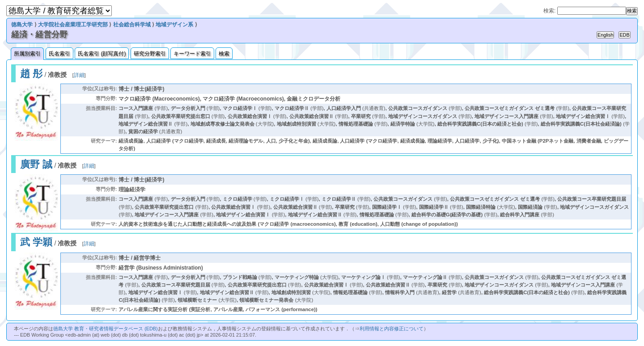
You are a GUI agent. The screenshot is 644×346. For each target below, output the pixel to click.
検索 (224, 54)
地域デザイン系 (174, 25)
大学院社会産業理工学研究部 (73, 25)
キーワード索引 (192, 54)
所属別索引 (27, 54)
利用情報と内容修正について (392, 329)
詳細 (79, 75)
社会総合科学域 (132, 25)
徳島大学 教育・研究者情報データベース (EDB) (105, 329)
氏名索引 (59, 54)
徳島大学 (22, 25)
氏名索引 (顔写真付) (102, 54)
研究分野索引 (150, 54)
